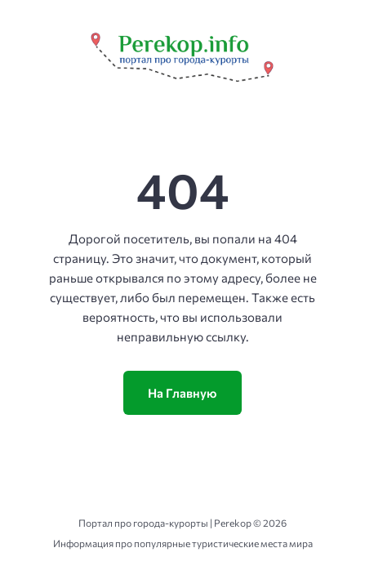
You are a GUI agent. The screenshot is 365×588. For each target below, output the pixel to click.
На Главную (182, 393)
